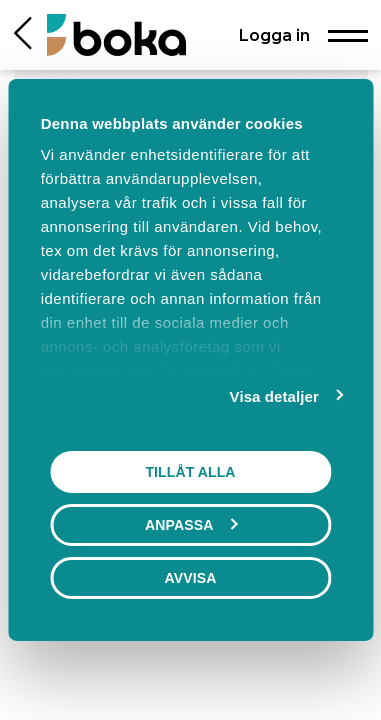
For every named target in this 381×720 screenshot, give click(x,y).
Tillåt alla (190, 472)
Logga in (274, 35)
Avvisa (191, 578)
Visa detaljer (274, 396)
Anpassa (191, 525)
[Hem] (116, 34)
